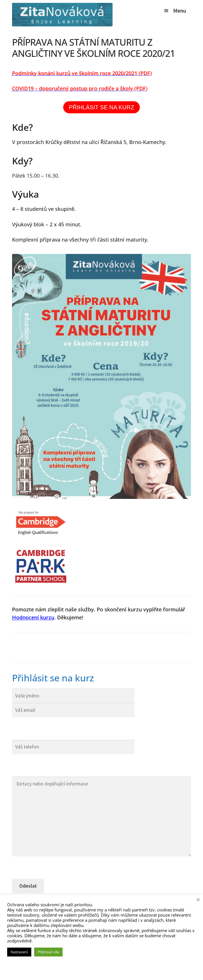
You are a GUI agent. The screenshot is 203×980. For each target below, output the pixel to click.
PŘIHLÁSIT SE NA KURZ (101, 107)
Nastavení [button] (19, 952)
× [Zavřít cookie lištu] (198, 899)
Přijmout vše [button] (48, 952)
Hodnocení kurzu (33, 617)
